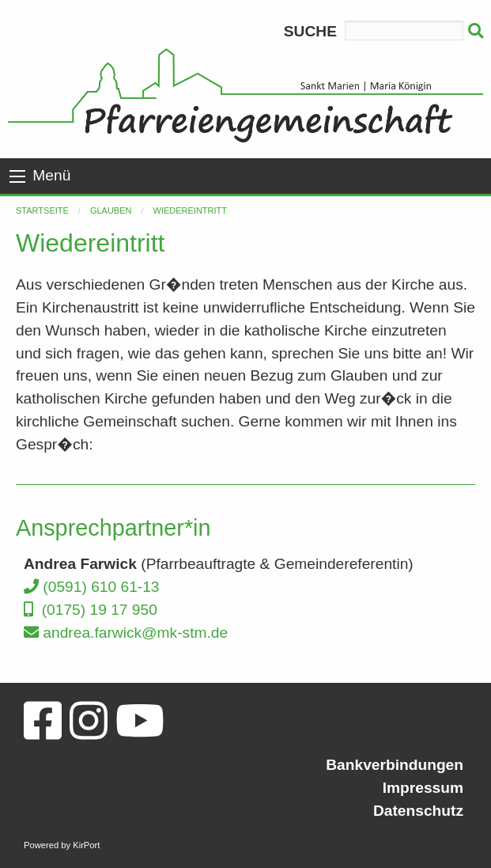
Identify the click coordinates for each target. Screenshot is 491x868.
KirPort (86, 845)
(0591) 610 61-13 (92, 587)
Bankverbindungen (395, 765)
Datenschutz (418, 811)
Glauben (111, 210)
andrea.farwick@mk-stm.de (126, 633)
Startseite (42, 210)
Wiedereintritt (191, 210)
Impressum (423, 788)
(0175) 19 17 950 (91, 610)
